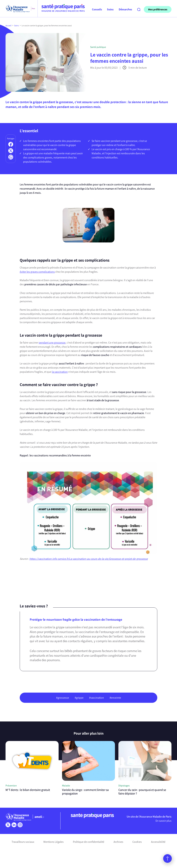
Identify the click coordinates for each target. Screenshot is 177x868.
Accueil (8, 26)
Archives (118, 842)
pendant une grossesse (52, 343)
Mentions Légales (53, 842)
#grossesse (63, 698)
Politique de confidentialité (89, 842)
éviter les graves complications (37, 272)
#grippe (79, 698)
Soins (17, 26)
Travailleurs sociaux (23, 842)
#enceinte (115, 698)
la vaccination (60, 372)
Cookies (137, 842)
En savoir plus (164, 821)
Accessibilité (158, 842)
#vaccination (97, 698)
